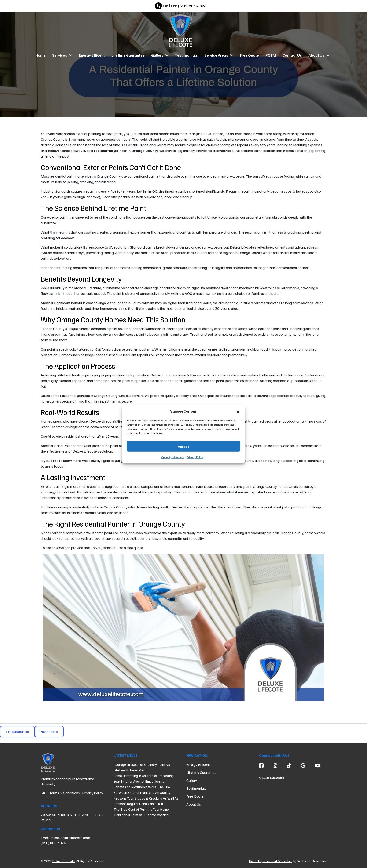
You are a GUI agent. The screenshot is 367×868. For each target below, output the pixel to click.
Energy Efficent (92, 55)
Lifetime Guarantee (128, 55)
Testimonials (186, 55)
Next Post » (49, 732)
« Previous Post (17, 732)
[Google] (303, 765)
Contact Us (292, 55)
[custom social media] (289, 765)
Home (40, 55)
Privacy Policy (195, 457)
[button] (238, 411)
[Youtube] (315, 765)
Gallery (160, 55)
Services (62, 55)
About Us (319, 55)
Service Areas (219, 55)
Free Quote (249, 55)
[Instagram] (275, 765)
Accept (183, 446)
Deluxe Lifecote (64, 861)
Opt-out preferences (173, 457)
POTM (271, 55)
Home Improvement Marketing (271, 861)
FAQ (44, 793)
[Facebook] (264, 765)
